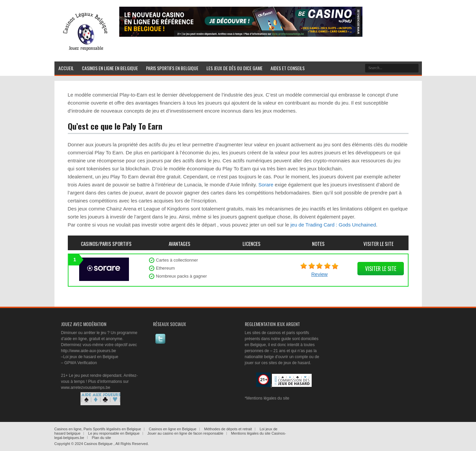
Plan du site (101, 438)
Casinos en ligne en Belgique (173, 429)
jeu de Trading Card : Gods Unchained (333, 225)
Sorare (266, 185)
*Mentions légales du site (267, 398)
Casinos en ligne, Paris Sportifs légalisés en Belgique (98, 429)
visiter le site (381, 269)
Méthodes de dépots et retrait (228, 429)
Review (320, 274)
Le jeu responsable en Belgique (114, 433)
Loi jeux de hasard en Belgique (91, 357)
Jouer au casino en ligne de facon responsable (185, 433)
